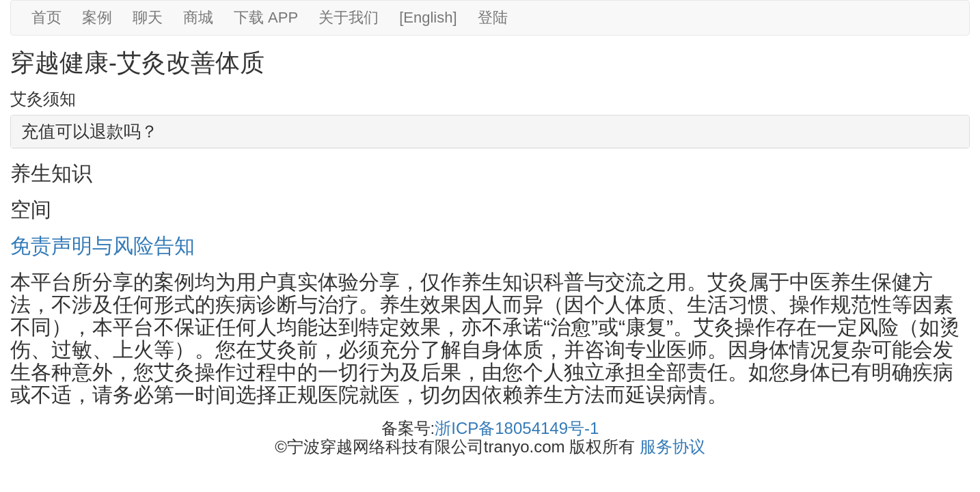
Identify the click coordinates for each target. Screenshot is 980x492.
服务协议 (672, 447)
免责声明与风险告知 (103, 246)
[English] (428, 17)
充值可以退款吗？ (90, 131)
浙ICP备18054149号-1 (517, 428)
